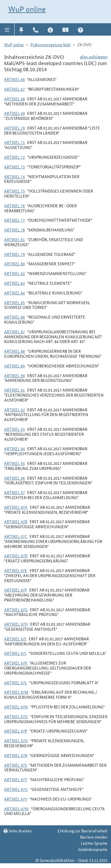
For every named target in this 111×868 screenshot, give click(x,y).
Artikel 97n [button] (16, 707)
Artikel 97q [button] (16, 741)
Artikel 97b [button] (16, 521)
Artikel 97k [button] (16, 663)
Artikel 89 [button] (15, 366)
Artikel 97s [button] (16, 765)
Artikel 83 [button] (15, 283)
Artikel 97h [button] (16, 624)
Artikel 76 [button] (15, 206)
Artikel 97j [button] (15, 653)
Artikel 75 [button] (15, 191)
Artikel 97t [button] (16, 779)
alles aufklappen (94, 57)
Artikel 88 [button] (15, 351)
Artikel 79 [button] (15, 254)
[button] (7, 29)
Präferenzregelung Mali (50, 44)
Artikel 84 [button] (15, 293)
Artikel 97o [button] (16, 716)
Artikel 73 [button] (15, 167)
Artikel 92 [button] (15, 410)
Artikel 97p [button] (16, 731)
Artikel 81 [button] (15, 239)
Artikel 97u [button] (16, 789)
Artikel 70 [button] (15, 128)
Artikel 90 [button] (15, 375)
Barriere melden (94, 837)
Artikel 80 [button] (15, 264)
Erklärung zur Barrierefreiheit (83, 831)
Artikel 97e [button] (16, 570)
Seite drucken (18, 831)
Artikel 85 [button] (15, 302)
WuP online (27, 9)
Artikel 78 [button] (15, 230)
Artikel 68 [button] (15, 99)
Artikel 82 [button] (15, 273)
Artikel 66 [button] (15, 79)
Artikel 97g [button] (16, 609)
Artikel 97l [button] (16, 683)
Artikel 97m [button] (16, 692)
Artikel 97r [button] (16, 755)
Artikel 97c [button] (16, 536)
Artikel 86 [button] (15, 317)
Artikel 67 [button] (15, 89)
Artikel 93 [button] (15, 429)
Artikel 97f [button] (16, 590)
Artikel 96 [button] (15, 478)
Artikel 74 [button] (15, 176)
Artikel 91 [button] (15, 390)
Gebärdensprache (93, 849)
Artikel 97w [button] (16, 809)
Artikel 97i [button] (15, 639)
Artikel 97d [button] (16, 556)
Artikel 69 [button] (15, 113)
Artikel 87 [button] (15, 332)
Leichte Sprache (94, 843)
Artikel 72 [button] (15, 157)
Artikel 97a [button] (16, 507)
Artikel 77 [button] (15, 220)
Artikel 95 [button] (15, 463)
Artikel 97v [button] (16, 799)
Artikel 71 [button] (15, 142)
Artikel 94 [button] (15, 448)
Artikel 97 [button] (15, 492)
